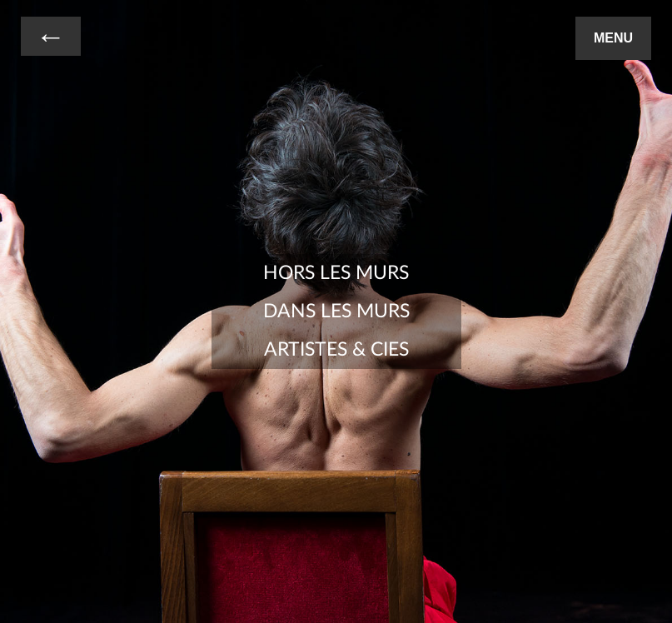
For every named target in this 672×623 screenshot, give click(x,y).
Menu (613, 38)
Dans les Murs (336, 311)
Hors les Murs (336, 273)
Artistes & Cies (336, 350)
